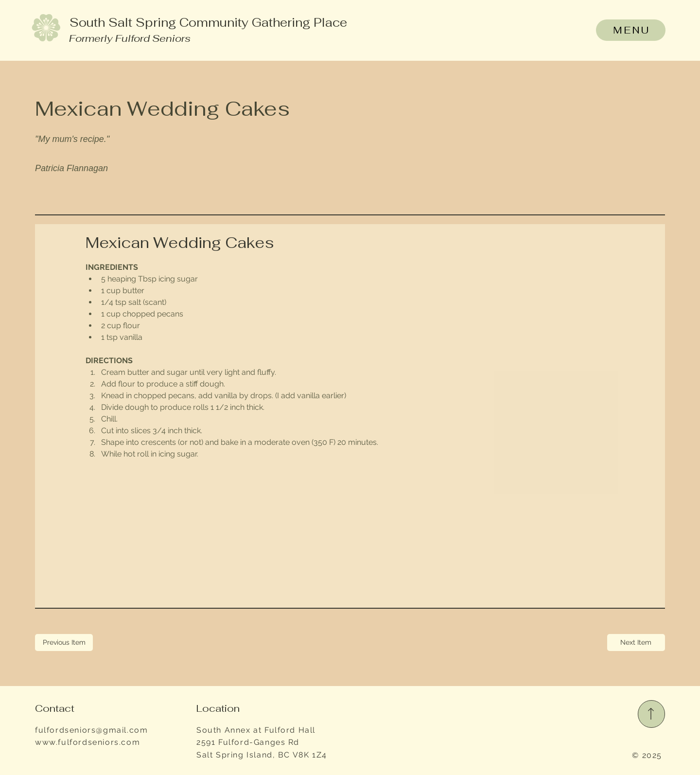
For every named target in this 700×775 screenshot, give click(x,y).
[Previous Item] (64, 643)
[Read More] (652, 714)
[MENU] (630, 30)
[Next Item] (636, 643)
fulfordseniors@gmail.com (91, 730)
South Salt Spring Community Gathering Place (208, 22)
